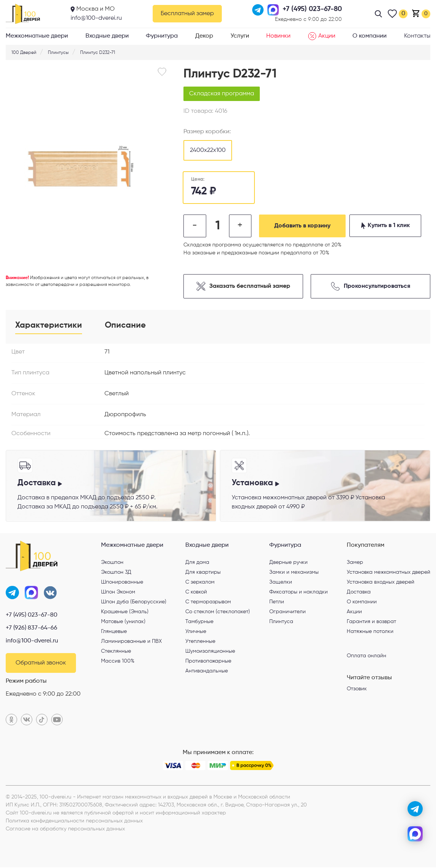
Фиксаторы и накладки (299, 592)
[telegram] (415, 809)
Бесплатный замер (187, 14)
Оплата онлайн (366, 656)
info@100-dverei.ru (96, 18)
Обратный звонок (41, 664)
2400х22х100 (208, 150)
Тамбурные (199, 622)
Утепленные (200, 642)
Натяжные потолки (370, 632)
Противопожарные (208, 661)
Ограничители (288, 612)
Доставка (359, 592)
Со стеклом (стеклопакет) (218, 612)
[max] (415, 834)
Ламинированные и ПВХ (131, 642)
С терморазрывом (208, 602)
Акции (322, 36)
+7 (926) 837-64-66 (32, 629)
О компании (370, 36)
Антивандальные (207, 671)
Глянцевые (114, 632)
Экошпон (112, 563)
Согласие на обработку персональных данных (65, 830)
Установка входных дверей (381, 582)
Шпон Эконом (118, 592)
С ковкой (196, 592)
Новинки (278, 36)
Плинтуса (281, 622)
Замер (355, 563)
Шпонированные (122, 582)
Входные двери (107, 36)
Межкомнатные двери (37, 36)
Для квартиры (203, 573)
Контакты (417, 36)
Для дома (197, 563)
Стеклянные (116, 652)
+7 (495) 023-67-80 (32, 616)
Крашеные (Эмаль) (125, 612)
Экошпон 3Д (116, 573)
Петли (277, 602)
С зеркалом (200, 582)
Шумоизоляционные (210, 652)
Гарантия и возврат (371, 622)
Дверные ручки (288, 563)
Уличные (196, 632)
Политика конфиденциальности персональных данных (74, 822)
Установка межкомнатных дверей (389, 573)
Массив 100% (118, 661)
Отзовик (357, 689)
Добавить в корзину (303, 226)
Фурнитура (162, 36)
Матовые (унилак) (123, 622)
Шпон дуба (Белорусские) (134, 602)
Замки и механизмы (294, 573)
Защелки (281, 582)
